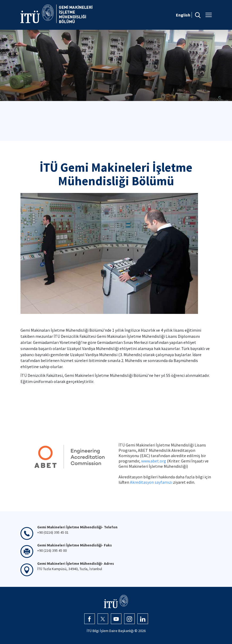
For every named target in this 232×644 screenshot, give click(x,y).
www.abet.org (154, 461)
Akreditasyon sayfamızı (151, 482)
